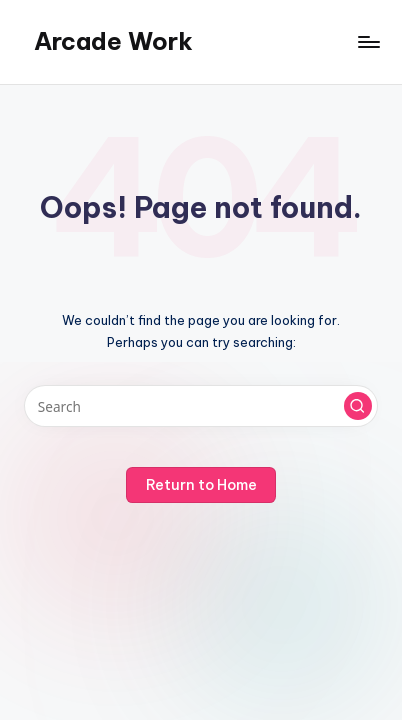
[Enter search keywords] (201, 406)
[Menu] (368, 41)
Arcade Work (113, 41)
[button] (358, 406)
